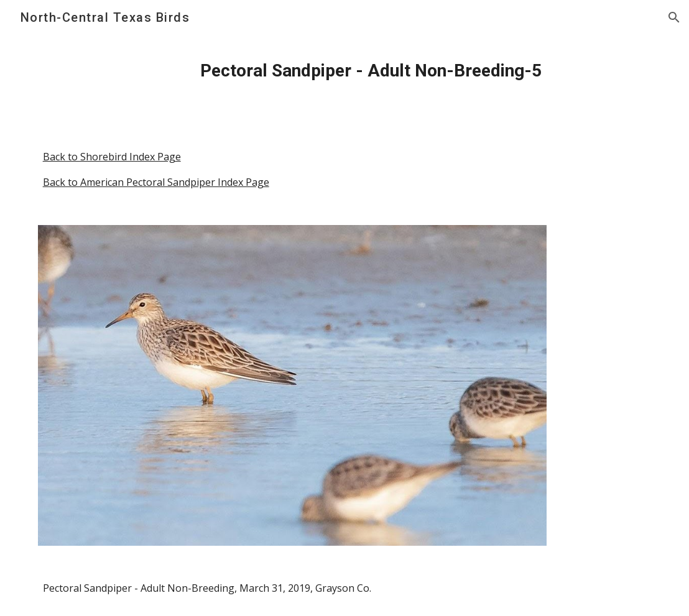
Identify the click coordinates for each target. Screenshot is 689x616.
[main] (371, 71)
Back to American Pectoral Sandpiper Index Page (156, 182)
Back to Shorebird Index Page (112, 157)
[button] (674, 17)
